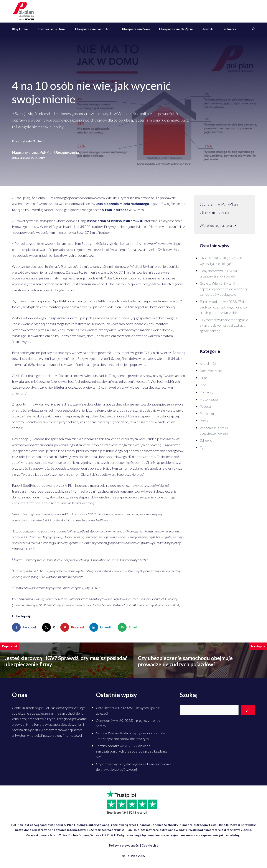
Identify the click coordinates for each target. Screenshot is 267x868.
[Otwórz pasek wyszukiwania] (254, 29)
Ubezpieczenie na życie (176, 29)
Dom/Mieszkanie (212, 371)
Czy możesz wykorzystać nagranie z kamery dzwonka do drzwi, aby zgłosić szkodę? (224, 325)
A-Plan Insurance (115, 210)
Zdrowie (206, 440)
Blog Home (20, 29)
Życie (204, 448)
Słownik (207, 29)
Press (204, 421)
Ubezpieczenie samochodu (94, 29)
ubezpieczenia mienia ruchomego (122, 204)
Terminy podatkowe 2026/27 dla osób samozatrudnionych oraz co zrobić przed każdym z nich (223, 307)
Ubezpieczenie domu (51, 29)
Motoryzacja (209, 399)
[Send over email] (128, 627)
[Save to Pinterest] (73, 627)
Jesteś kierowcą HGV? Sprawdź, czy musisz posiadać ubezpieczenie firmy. (66, 661)
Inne (203, 385)
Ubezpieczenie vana (136, 29)
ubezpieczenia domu (63, 318)
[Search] (248, 710)
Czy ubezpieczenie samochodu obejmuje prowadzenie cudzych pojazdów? (185, 661)
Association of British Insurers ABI (114, 221)
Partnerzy (229, 29)
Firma (204, 378)
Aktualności (208, 363)
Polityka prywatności (124, 845)
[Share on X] (49, 627)
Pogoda (205, 406)
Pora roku (207, 414)
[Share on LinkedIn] (102, 627)
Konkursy (206, 392)
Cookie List (150, 845)
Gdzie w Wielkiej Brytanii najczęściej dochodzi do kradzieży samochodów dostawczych (224, 289)
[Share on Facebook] (25, 627)
